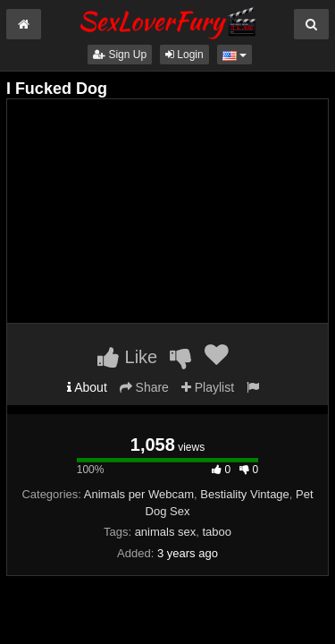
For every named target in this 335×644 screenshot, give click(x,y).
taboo (218, 532)
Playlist (208, 387)
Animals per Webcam (139, 494)
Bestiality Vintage (245, 494)
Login (184, 55)
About (87, 387)
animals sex (166, 532)
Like (127, 357)
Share (144, 387)
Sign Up (120, 55)
